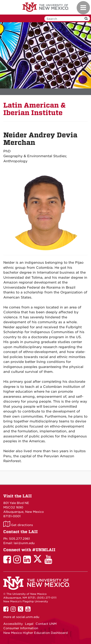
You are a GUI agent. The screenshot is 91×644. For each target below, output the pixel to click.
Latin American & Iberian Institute (35, 109)
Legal (29, 624)
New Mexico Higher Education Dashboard (35, 633)
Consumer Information (21, 628)
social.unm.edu (28, 617)
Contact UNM (46, 624)
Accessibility (13, 624)
